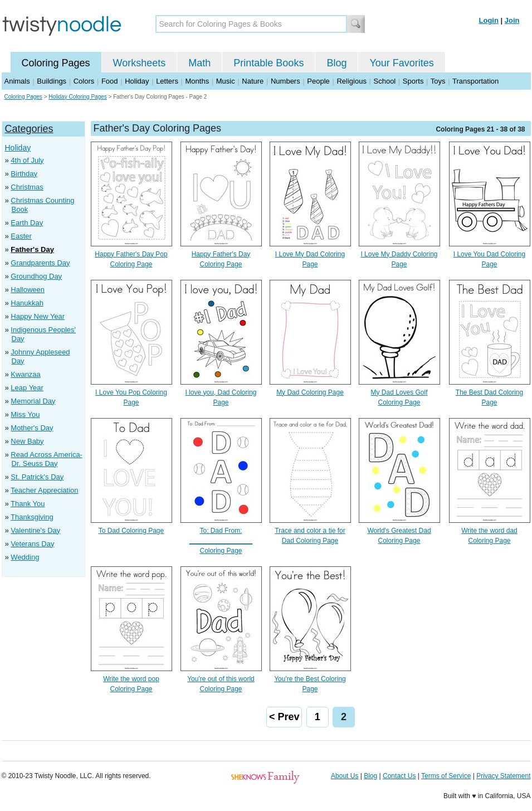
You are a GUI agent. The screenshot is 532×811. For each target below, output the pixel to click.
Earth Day (27, 223)
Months (197, 81)
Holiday (137, 81)
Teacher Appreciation (44, 490)
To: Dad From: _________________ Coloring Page (221, 541)
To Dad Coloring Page (131, 531)
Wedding (25, 557)
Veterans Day (32, 544)
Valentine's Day (35, 530)
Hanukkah (27, 303)
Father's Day (32, 249)
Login (489, 20)
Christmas (27, 187)
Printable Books (269, 63)
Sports (413, 81)
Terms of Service (446, 776)
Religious (351, 81)
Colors (84, 81)
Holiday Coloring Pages (78, 97)
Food (110, 81)
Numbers (285, 81)
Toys (438, 81)
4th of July (27, 160)
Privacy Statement (503, 776)
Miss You (25, 414)
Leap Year (27, 388)
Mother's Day (32, 428)
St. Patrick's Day (37, 477)
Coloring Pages (56, 63)
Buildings (52, 81)
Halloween (28, 290)
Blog (336, 63)
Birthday (24, 174)
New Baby (27, 441)
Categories (29, 129)
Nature (253, 81)
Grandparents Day (40, 263)
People (318, 81)
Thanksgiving (32, 517)
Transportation (475, 81)
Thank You (28, 504)
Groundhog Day (36, 276)
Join (512, 20)
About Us (345, 776)
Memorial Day (33, 401)
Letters (167, 81)
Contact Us (399, 776)
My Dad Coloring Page (310, 392)
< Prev (284, 717)
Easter (21, 236)
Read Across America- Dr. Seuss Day (47, 459)
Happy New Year (38, 316)
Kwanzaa (25, 374)
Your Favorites (401, 63)
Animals (17, 81)
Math (199, 63)
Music (226, 81)
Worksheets (140, 63)
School (385, 81)
